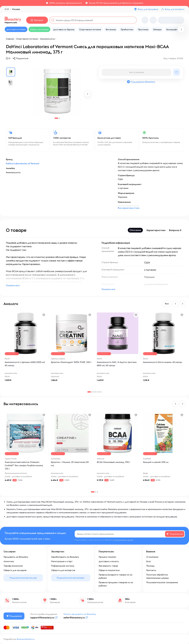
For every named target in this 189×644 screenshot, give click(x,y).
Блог (149, 561)
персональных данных (123, 540)
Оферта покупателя (109, 570)
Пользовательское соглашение (162, 582)
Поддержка (14, 616)
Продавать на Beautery (16, 557)
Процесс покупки (107, 557)
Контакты (151, 570)
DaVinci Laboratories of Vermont (23, 164)
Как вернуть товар (108, 566)
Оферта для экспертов (63, 570)
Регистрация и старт (62, 561)
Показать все (13, 285)
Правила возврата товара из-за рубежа (115, 576)
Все (167, 304)
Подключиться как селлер (23, 578)
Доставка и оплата (109, 561)
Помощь (150, 566)
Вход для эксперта (175, 9)
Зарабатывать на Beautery (65, 557)
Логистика (9, 561)
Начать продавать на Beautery (80, 614)
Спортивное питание (27, 39)
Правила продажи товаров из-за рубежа (116, 584)
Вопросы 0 (175, 230)
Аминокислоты (47, 39)
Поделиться (22, 58)
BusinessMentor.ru (26, 639)
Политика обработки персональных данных (157, 576)
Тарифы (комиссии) (13, 566)
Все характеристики (129, 208)
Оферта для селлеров (15, 570)
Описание (135, 230)
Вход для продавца (148, 9)
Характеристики (156, 230)
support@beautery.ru (42, 617)
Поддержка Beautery (141, 82)
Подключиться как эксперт (71, 578)
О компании (152, 557)
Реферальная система (63, 566)
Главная (10, 39)
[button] (88, 94)
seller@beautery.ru (74, 617)
